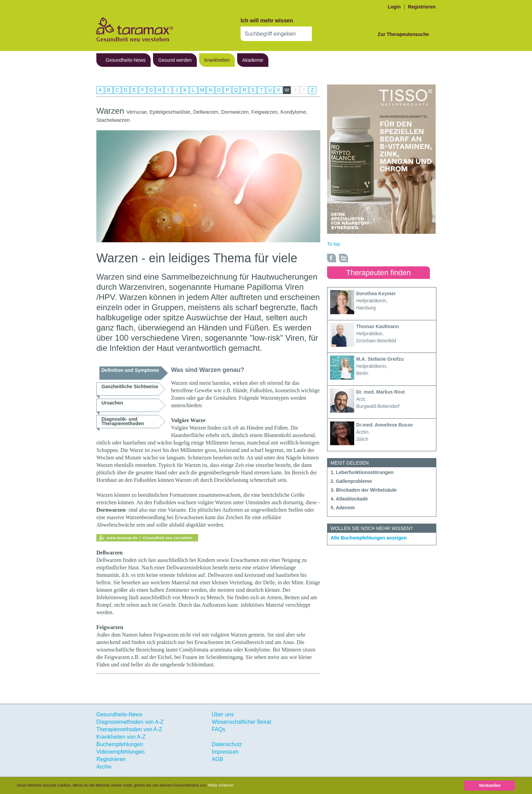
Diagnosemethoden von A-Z (130, 722)
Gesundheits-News (126, 60)
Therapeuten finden (378, 273)
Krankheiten (217, 60)
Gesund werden (175, 60)
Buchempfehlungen (120, 744)
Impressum (225, 752)
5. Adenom (343, 508)
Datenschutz (227, 744)
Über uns (223, 714)
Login (394, 7)
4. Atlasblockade (349, 499)
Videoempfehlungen (120, 752)
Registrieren (422, 7)
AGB (217, 759)
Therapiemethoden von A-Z (129, 729)
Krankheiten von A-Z (121, 737)
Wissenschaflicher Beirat (241, 722)
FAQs (218, 729)
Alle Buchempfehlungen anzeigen (369, 538)
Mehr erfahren (236, 785)
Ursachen (112, 403)
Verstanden (490, 785)
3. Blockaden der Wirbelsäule (364, 490)
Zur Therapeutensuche (403, 34)
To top (334, 244)
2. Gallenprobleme (351, 481)
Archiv (104, 767)
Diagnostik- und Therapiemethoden (123, 421)
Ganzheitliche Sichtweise (130, 386)
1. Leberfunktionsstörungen (362, 472)
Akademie (253, 60)
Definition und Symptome (130, 370)
